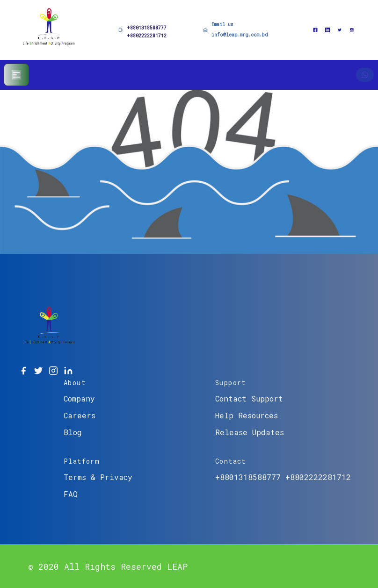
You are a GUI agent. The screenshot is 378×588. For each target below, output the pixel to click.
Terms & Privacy (98, 477)
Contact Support (249, 398)
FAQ (71, 494)
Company (79, 398)
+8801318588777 (147, 28)
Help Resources (247, 415)
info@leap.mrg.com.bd (240, 35)
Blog (73, 432)
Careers (80, 415)
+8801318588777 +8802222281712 (283, 477)
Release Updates (250, 432)
